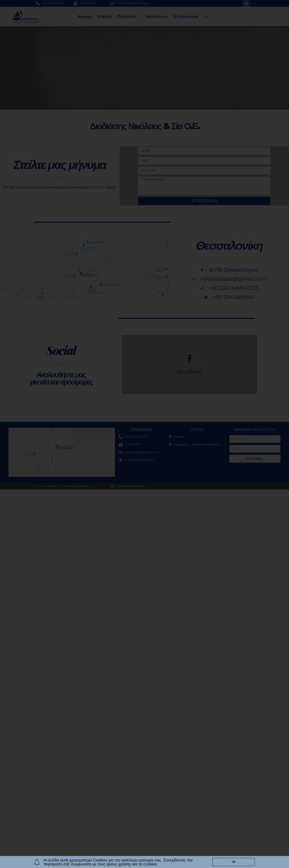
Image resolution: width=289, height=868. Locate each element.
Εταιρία (105, 16)
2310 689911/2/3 (53, 3)
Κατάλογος (157, 16)
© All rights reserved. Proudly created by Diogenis (61, 486)
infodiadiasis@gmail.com (133, 3)
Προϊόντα (129, 16)
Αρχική (84, 16)
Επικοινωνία (186, 16)
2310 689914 (88, 3)
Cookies (179, 437)
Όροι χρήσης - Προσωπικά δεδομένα (196, 444)
